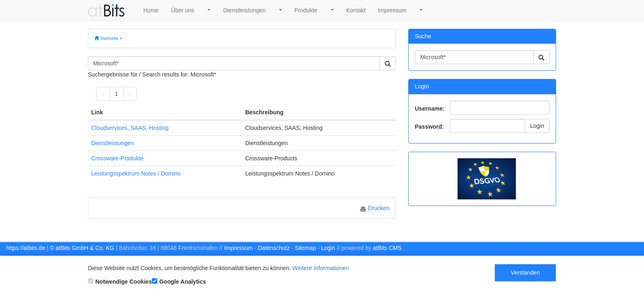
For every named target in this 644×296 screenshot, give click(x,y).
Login (537, 126)
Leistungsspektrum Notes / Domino (136, 173)
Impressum (392, 10)
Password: (429, 127)
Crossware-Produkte (117, 158)
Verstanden (526, 273)
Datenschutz (274, 248)
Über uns (183, 10)
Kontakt (356, 10)
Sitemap (305, 248)
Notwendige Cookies (120, 282)
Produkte (306, 10)
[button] (209, 10)
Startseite (106, 38)
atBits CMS (387, 248)
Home (151, 10)
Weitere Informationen (321, 268)
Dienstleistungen (244, 10)
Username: (430, 109)
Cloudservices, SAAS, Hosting (130, 128)
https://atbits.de (26, 248)
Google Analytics (179, 282)
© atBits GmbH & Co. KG (82, 248)
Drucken (375, 208)
